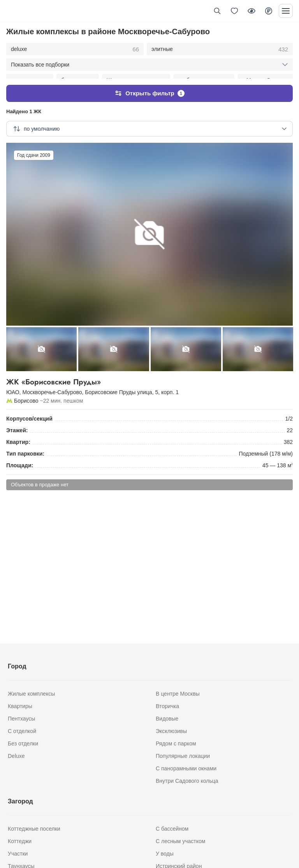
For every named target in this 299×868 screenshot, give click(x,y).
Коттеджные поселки (34, 829)
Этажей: (17, 423)
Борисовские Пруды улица (118, 384)
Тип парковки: (25, 446)
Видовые (167, 719)
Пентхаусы (21, 719)
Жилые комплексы (31, 694)
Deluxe (16, 756)
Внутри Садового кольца (187, 781)
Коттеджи (20, 841)
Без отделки (23, 743)
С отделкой (22, 731)
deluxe (75, 49)
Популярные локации (183, 756)
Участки (18, 854)
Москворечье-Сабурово (52, 384)
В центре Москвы (178, 694)
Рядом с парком (176, 743)
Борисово (26, 393)
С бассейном (172, 829)
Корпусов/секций (29, 411)
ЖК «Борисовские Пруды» (149, 374)
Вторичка (167, 706)
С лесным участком (180, 841)
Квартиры (20, 706)
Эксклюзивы (171, 731)
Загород (20, 801)
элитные (220, 49)
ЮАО (13, 384)
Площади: (20, 458)
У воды (165, 854)
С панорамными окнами (186, 768)
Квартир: (18, 434)
